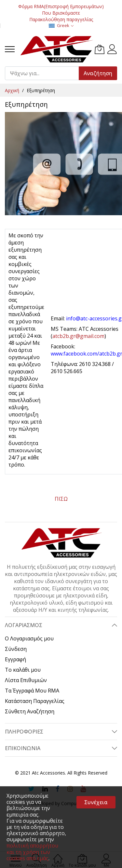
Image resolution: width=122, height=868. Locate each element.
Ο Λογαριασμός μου (29, 638)
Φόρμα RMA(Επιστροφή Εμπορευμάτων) (61, 6)
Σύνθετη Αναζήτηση (30, 711)
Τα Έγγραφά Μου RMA (32, 691)
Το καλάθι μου (23, 670)
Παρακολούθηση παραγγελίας (61, 19)
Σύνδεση (16, 649)
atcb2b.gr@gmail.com (78, 336)
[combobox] (45, 73)
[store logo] (56, 49)
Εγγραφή (15, 659)
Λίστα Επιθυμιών (26, 680)
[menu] (10, 49)
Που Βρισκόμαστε (61, 13)
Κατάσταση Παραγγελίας (35, 701)
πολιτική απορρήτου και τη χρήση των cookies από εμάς (32, 852)
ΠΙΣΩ (61, 499)
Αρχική (13, 90)
